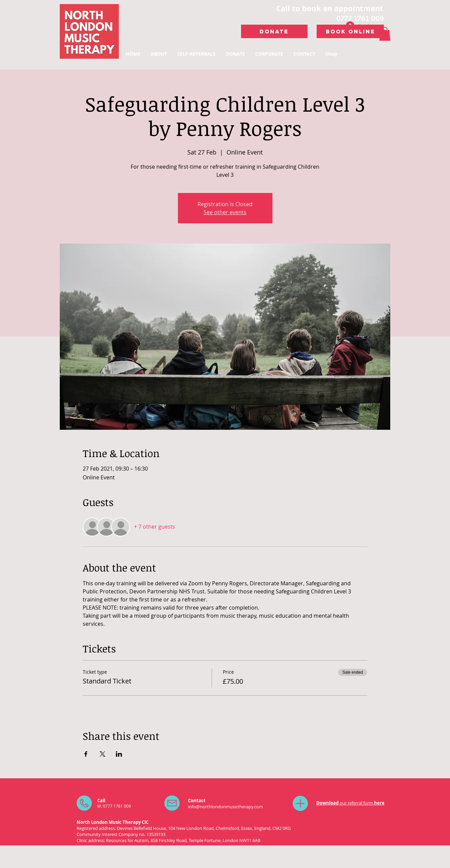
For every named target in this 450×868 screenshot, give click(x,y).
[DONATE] (274, 31)
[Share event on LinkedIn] (119, 754)
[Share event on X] (102, 754)
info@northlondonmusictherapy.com (226, 807)
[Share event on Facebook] (86, 754)
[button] (385, 34)
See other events (225, 212)
